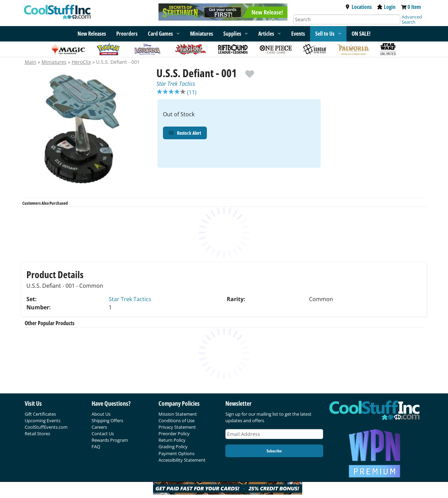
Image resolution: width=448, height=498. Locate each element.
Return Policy (172, 440)
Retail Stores (37, 434)
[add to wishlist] (250, 71)
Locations (358, 7)
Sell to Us (325, 34)
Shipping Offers (107, 420)
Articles (266, 34)
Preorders (127, 34)
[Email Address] (274, 434)
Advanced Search (412, 19)
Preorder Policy (174, 434)
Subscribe (274, 451)
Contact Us (103, 434)
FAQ (96, 447)
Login (386, 7)
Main (31, 62)
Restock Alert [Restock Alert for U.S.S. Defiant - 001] (185, 134)
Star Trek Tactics (176, 84)
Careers (99, 427)
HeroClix (81, 62)
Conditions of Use (176, 420)
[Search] (347, 19)
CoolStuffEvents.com (46, 427)
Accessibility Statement (182, 460)
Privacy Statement (177, 427)
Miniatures (202, 34)
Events (298, 34)
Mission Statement (178, 414)
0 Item (414, 7)
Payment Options (176, 453)
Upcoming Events (43, 420)
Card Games (160, 34)
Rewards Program (110, 440)
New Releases (92, 34)
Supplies (232, 34)
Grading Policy (173, 447)
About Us (101, 414)
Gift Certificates (40, 414)
